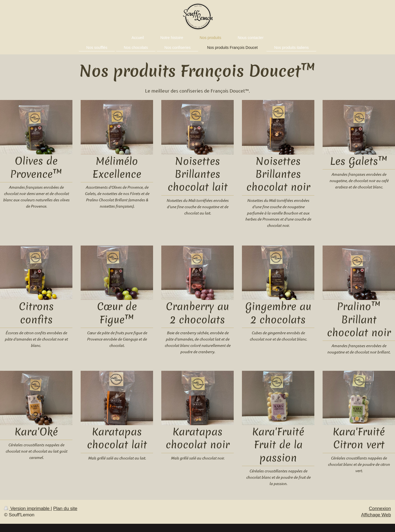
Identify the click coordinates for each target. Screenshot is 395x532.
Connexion (380, 509)
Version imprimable (27, 509)
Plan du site (65, 509)
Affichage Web (376, 515)
